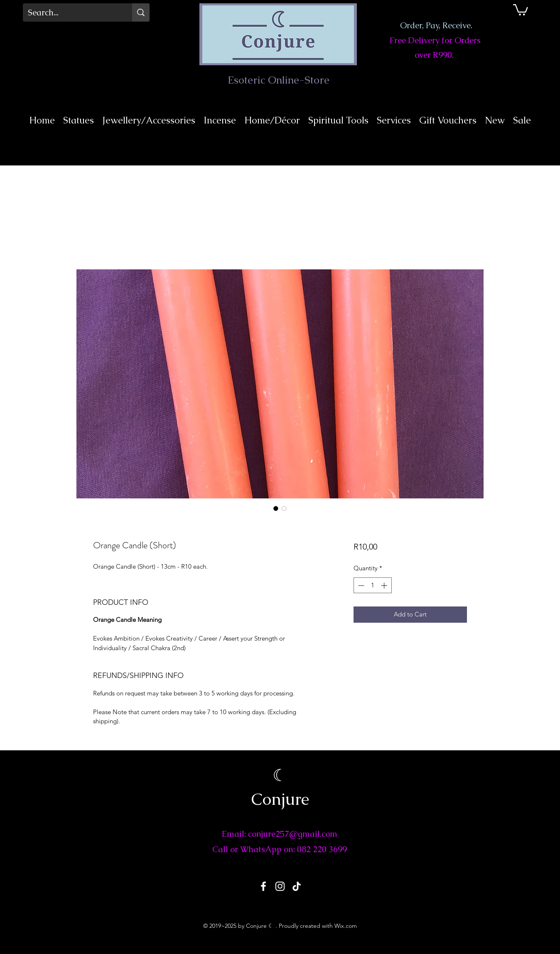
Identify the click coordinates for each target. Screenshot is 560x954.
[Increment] (385, 585)
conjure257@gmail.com (293, 834)
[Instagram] (280, 886)
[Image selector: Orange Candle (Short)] (276, 508)
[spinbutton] (372, 585)
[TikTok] (297, 886)
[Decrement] (360, 585)
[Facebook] (263, 886)
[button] (521, 9)
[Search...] (71, 12)
